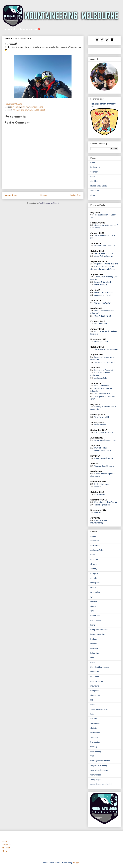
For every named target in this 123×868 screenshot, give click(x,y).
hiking (93, 625)
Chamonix (94, 560)
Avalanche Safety (101, 378)
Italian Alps (95, 653)
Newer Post (11, 195)
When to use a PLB (102, 417)
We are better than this (104, 254)
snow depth (95, 723)
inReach (94, 644)
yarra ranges (96, 775)
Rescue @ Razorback (103, 282)
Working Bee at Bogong (104, 466)
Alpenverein (95, 546)
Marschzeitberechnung (100, 667)
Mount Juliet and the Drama (106, 502)
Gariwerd (94, 602)
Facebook (6, 845)
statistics (94, 728)
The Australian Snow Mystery (106, 349)
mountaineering (36, 107)
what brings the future (99, 770)
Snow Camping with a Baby (105, 362)
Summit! (98, 487)
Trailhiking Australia (102, 505)
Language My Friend (103, 295)
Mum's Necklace (101, 448)
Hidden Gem (95, 616)
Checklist (94, 181)
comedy (94, 569)
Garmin (93, 606)
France (93, 588)
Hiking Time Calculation (104, 458)
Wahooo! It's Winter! (103, 303)
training (94, 747)
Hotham (94, 639)
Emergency (95, 583)
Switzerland (95, 733)
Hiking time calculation (99, 630)
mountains (95, 686)
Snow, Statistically (102, 386)
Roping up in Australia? (104, 370)
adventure (16, 107)
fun (92, 597)
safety (93, 705)
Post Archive (95, 167)
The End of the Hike (102, 394)
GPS (92, 611)
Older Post (76, 195)
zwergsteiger (96, 780)
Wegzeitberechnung (99, 766)
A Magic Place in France (104, 433)
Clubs (93, 177)
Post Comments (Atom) (49, 203)
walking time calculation (100, 761)
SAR (92, 714)
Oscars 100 (95, 695)
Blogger (76, 862)
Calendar (94, 172)
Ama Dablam (100, 495)
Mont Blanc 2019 (101, 285)
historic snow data (98, 634)
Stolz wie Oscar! (101, 324)
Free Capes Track (101, 342)
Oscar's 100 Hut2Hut (103, 316)
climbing (25, 107)
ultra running (96, 752)
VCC (92, 756)
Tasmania (94, 737)
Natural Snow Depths (99, 186)
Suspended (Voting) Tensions (106, 264)
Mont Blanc (95, 677)
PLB (92, 700)
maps (93, 663)
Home (43, 195)
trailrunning (95, 742)
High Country (96, 620)
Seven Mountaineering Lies (105, 440)
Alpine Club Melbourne (104, 256)
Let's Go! (98, 513)
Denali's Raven (100, 425)
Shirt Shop (95, 191)
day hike (94, 578)
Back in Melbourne (102, 484)
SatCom (94, 719)
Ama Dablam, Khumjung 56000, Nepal (29, 110)
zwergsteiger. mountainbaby (102, 784)
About (93, 195)
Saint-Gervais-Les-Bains (100, 709)
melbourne (95, 672)
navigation (95, 691)
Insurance (94, 648)
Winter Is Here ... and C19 (105, 246)
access (93, 536)
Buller (93, 555)
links (92, 658)
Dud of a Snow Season (104, 293)
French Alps (95, 592)
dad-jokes (94, 574)
